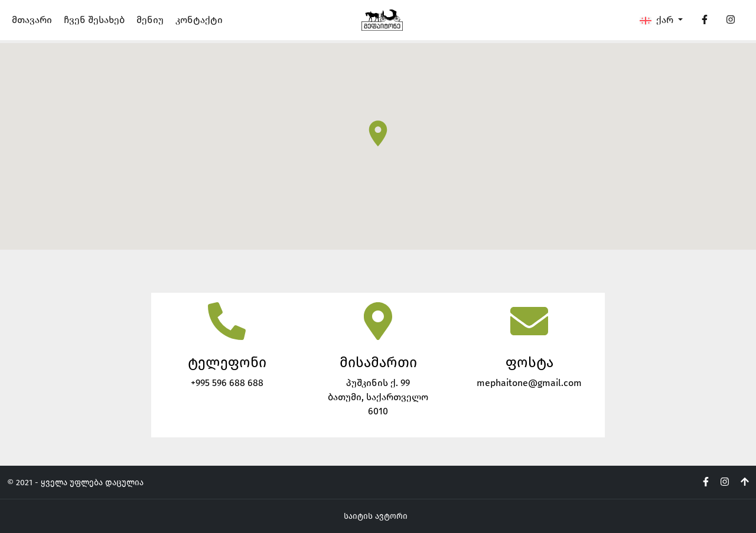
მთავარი (32, 20)
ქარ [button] (658, 20)
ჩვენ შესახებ (94, 20)
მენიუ (150, 20)
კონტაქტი (199, 20)
